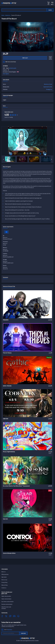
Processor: (5, 242)
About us (4, 572)
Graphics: (5, 254)
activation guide (13, 68)
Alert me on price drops (11, 62)
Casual (51, 84)
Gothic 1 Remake (7, 386)
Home (3, 15)
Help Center (4, 577)
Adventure (8, 15)
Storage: (5, 260)
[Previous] (3, 159)
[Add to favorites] (50, 58)
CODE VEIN (6, 419)
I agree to (8, 630)
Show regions (6, 74)
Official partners (5, 574)
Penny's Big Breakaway (9, 452)
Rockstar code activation (7, 604)
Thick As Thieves (7, 353)
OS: (4, 236)
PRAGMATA (6, 320)
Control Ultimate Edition (9, 553)
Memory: (5, 248)
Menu (52, 4)
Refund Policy (5, 585)
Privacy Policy (4, 582)
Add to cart (25, 58)
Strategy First (49, 89)
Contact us (4, 588)
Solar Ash (5, 519)
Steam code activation (6, 599)
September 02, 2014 (48, 87)
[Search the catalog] (24, 10)
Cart (48, 4)
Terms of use (4, 580)
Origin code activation (6, 596)
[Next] (52, 159)
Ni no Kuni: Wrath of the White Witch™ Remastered (16, 486)
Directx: (5, 265)
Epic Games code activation (8, 602)
